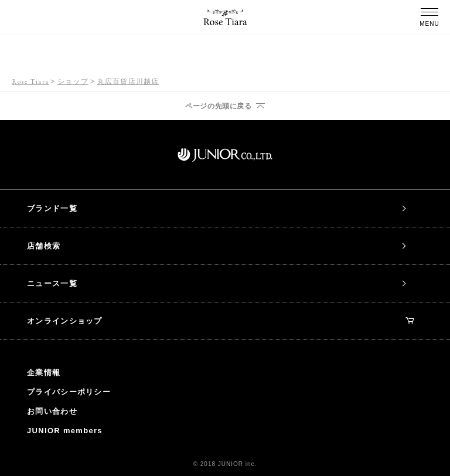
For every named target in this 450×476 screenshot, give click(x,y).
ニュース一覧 (52, 283)
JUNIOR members (65, 431)
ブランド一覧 (52, 208)
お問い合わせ (52, 411)
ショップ (73, 81)
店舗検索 (44, 246)
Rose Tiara (30, 81)
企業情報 (44, 373)
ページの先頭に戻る (218, 106)
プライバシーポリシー (69, 392)
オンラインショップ (220, 321)
